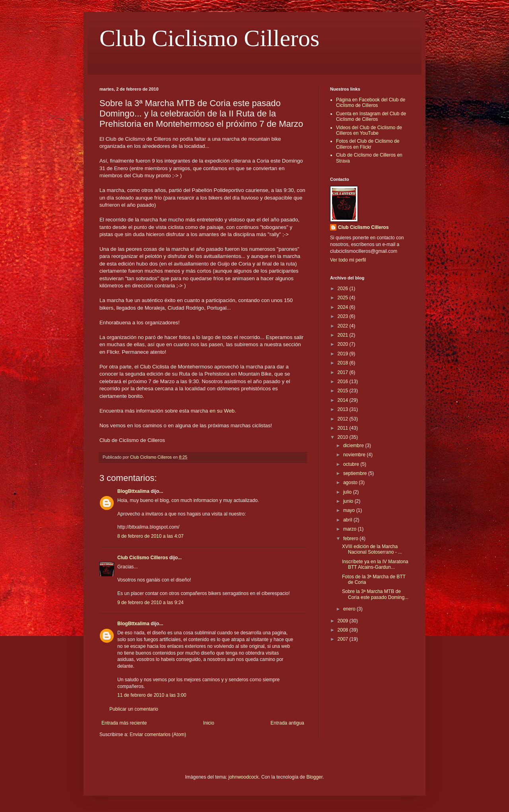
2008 (344, 630)
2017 (344, 372)
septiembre (356, 473)
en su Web (222, 411)
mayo (350, 510)
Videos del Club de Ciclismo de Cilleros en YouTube (369, 130)
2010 (344, 437)
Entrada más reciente (124, 723)
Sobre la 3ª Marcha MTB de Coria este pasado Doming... (375, 594)
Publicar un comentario (134, 709)
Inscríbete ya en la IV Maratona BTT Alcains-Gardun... (375, 564)
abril (348, 520)
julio (348, 492)
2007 (344, 639)
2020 (344, 344)
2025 (344, 298)
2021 (344, 335)
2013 (344, 409)
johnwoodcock (243, 777)
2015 (344, 391)
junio (349, 501)
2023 (344, 316)
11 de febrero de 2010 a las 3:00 (152, 695)
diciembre (354, 446)
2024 (344, 307)
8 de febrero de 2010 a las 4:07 (151, 536)
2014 (344, 400)
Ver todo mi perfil (348, 260)
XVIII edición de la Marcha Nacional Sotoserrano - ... (372, 549)
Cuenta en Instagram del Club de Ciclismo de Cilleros (371, 116)
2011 (344, 428)
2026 (344, 289)
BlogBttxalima (133, 491)
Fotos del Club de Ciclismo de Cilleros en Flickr (368, 144)
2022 (344, 326)
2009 (344, 621)
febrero (351, 539)
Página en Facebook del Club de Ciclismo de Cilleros (371, 103)
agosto (351, 483)
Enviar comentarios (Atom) (158, 734)
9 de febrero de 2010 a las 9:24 (151, 603)
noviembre (355, 455)
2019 (344, 354)
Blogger (314, 777)
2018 (344, 363)
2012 (344, 419)
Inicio (209, 723)
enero (350, 609)
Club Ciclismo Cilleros (209, 38)
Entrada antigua (287, 723)
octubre (352, 464)
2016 (344, 382)
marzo (351, 529)
